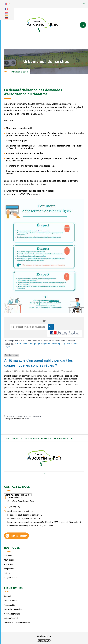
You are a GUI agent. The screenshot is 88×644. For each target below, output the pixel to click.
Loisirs (7, 573)
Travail (28, 341)
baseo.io (28, 419)
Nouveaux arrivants (12, 614)
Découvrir (8, 555)
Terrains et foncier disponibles (17, 623)
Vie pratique (17, 439)
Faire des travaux (32, 439)
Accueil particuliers (14, 341)
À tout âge (9, 564)
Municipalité (9, 560)
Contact (7, 596)
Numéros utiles (11, 601)
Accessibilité (10, 605)
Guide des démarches (13, 609)
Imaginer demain (11, 578)
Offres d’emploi (11, 618)
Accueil (6, 439)
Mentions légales (44, 636)
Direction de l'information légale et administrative (24, 416)
